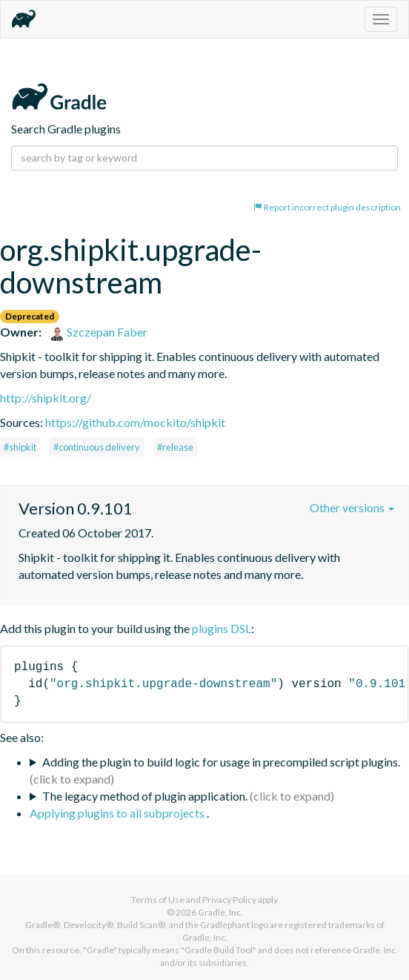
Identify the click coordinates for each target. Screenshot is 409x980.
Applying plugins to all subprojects (118, 813)
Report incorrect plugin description (327, 207)
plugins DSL (222, 628)
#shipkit (20, 447)
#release (175, 447)
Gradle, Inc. (220, 912)
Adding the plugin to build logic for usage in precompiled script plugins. (221, 762)
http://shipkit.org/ (46, 398)
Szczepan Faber (99, 332)
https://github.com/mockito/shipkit (135, 422)
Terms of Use (158, 900)
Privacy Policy (229, 900)
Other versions (352, 507)
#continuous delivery (97, 447)
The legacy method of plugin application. (145, 796)
